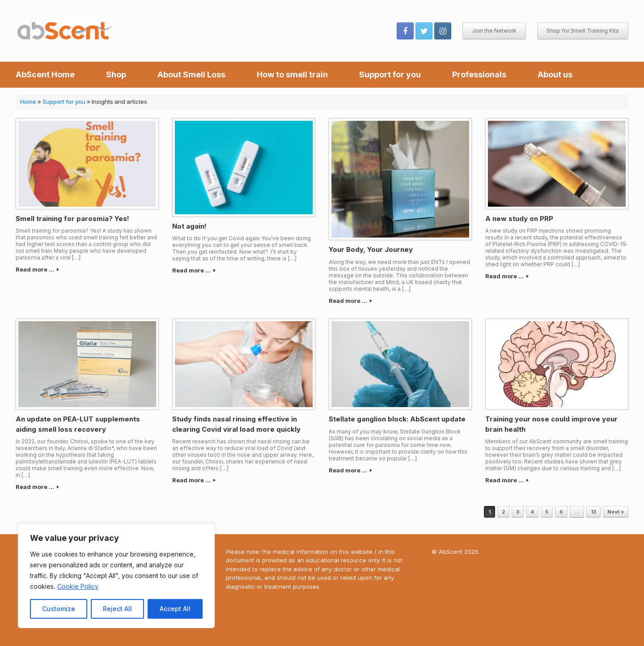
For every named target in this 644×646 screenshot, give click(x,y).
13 (593, 512)
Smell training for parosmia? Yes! (72, 219)
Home (28, 102)
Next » (616, 512)
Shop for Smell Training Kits (583, 31)
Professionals (479, 74)
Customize (59, 609)
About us (555, 74)
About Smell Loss (191, 74)
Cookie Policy (78, 586)
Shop (116, 74)
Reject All (117, 609)
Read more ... (37, 269)
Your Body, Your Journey (371, 249)
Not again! (189, 226)
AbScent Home (45, 74)
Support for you (390, 74)
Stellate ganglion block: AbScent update (397, 419)
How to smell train (292, 74)
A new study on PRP (519, 219)
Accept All (175, 609)
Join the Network (494, 31)
